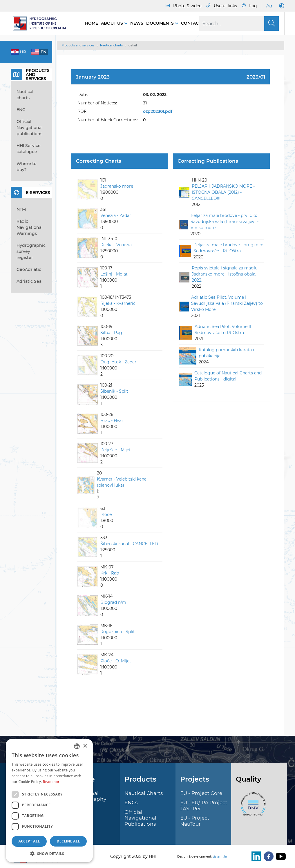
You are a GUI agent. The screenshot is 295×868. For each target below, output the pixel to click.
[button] (49, 853)
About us (113, 23)
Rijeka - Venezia (116, 245)
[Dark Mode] (280, 6)
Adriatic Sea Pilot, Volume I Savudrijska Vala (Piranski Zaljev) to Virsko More (227, 303)
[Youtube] (280, 856)
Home (92, 23)
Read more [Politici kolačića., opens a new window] (52, 782)
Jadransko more (117, 186)
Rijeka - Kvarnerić (118, 303)
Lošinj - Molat (114, 274)
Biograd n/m (113, 602)
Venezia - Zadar (116, 215)
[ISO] (252, 807)
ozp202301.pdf (158, 111)
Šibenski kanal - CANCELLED (129, 544)
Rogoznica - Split (118, 632)
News (137, 23)
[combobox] (77, 746)
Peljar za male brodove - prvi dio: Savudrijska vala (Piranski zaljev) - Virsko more (225, 222)
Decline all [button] (68, 841)
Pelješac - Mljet (116, 450)
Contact (191, 23)
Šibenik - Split (114, 391)
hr (23, 52)
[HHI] (42, 23)
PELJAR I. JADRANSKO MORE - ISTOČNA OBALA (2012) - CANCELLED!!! (223, 192)
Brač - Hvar (112, 421)
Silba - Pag (111, 333)
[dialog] (49, 801)
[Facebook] (267, 856)
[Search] (239, 23)
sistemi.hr (220, 857)
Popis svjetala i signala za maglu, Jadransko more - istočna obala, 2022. (225, 274)
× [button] (85, 746)
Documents (161, 23)
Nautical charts (111, 45)
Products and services (78, 45)
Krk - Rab (110, 573)
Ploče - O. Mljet (116, 661)
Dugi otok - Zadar (118, 362)
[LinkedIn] (255, 856)
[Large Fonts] (269, 6)
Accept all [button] (29, 841)
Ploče (106, 514)
